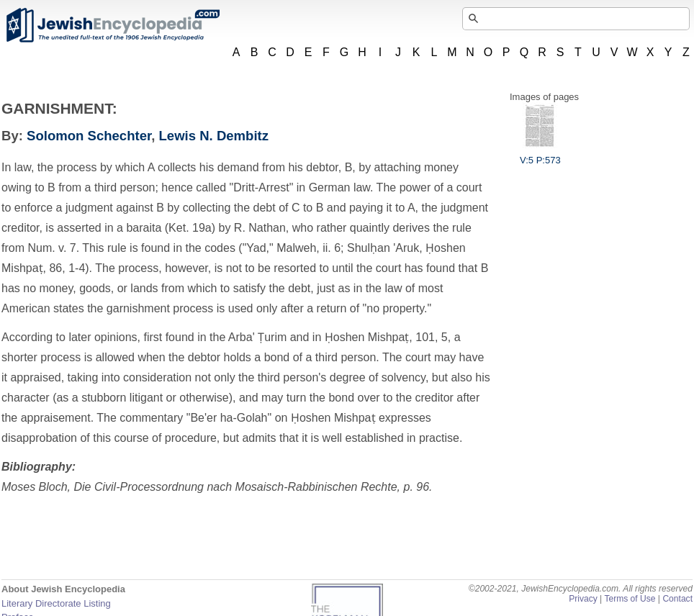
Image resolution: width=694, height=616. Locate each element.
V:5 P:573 (540, 155)
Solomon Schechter (89, 136)
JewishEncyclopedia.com (112, 25)
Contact (677, 599)
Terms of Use (630, 599)
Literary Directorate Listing (56, 603)
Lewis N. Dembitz (214, 136)
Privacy (583, 599)
